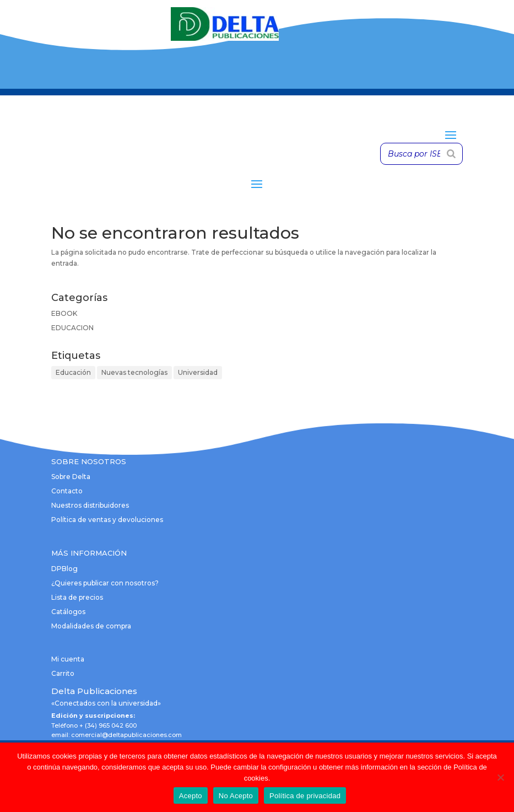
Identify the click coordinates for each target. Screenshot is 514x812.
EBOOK (64, 313)
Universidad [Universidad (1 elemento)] (198, 372)
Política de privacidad (305, 796)
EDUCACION (72, 328)
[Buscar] (451, 154)
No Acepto (236, 796)
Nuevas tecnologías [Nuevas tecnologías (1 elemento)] (134, 372)
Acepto (191, 796)
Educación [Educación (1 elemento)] (73, 372)
